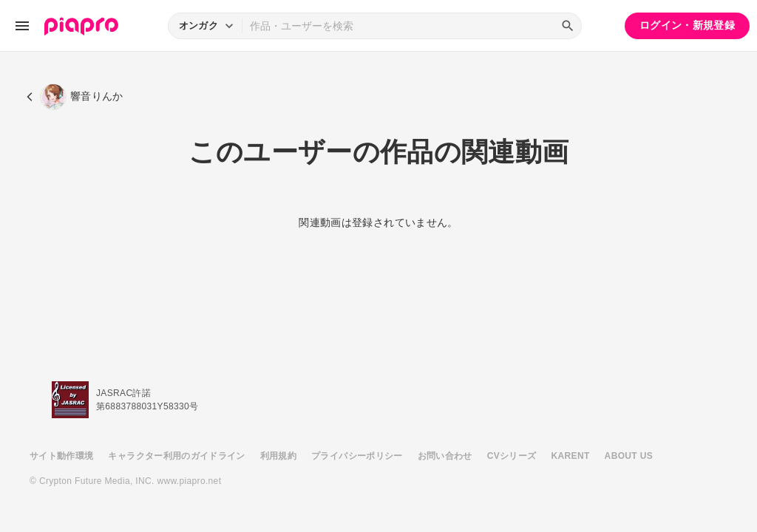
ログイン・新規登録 (687, 25)
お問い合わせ (445, 456)
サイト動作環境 (61, 456)
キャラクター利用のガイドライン (176, 456)
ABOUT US (629, 456)
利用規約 (278, 456)
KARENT (571, 456)
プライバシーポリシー (357, 456)
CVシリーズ (512, 456)
